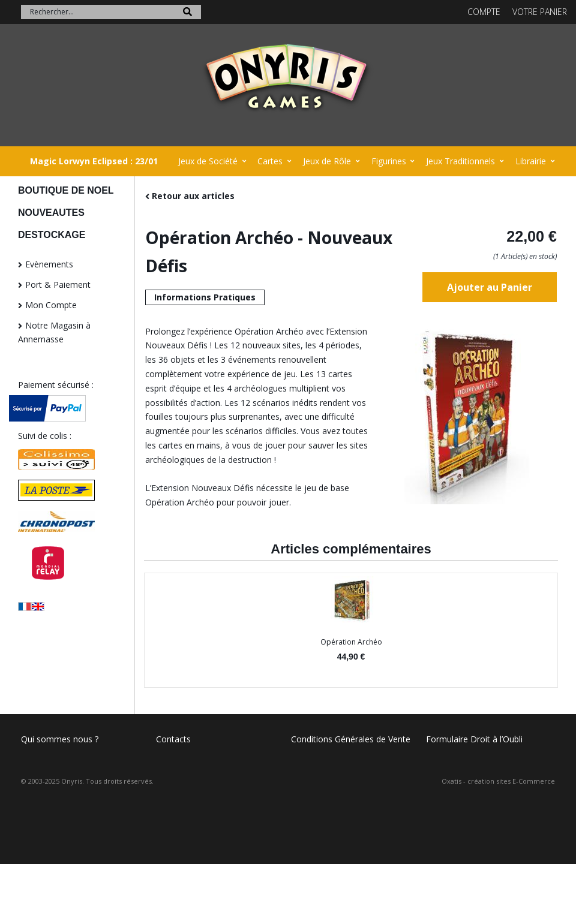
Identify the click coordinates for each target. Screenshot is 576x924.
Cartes (270, 161)
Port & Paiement (58, 285)
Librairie (531, 161)
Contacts (173, 739)
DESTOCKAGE (52, 235)
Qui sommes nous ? (60, 739)
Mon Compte (51, 305)
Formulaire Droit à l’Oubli (474, 739)
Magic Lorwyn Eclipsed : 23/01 (94, 161)
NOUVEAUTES (51, 213)
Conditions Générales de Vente (351, 739)
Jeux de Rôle (327, 161)
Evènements (49, 264)
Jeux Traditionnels (460, 161)
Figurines (389, 161)
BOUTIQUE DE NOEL (66, 190)
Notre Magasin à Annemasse (54, 332)
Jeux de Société (208, 161)
